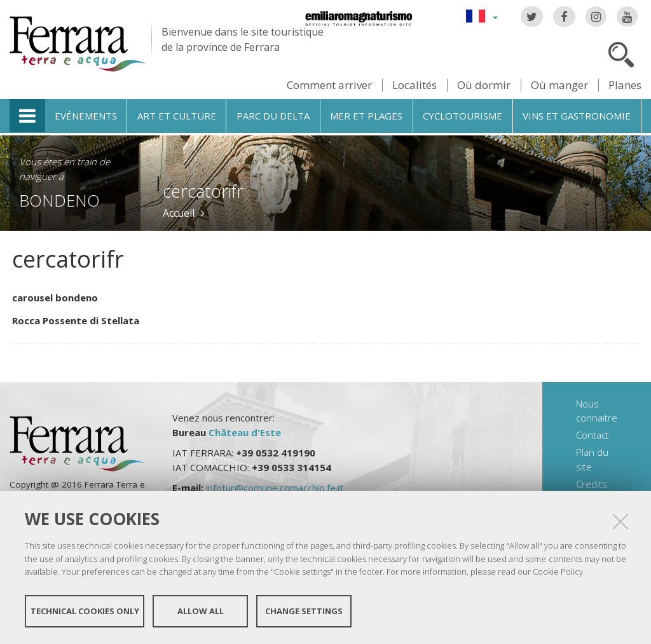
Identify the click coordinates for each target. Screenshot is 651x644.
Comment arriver (329, 85)
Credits (592, 484)
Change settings (304, 611)
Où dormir (484, 85)
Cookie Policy (558, 572)
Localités (415, 85)
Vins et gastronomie (577, 116)
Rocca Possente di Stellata (76, 320)
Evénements (86, 116)
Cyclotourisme (463, 116)
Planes (625, 85)
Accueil (179, 213)
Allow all (201, 611)
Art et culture (177, 116)
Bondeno (59, 200)
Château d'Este (245, 432)
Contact (593, 435)
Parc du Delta (273, 116)
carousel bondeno (55, 298)
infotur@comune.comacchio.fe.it (275, 488)
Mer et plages (366, 116)
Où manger (559, 85)
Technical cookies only (85, 611)
